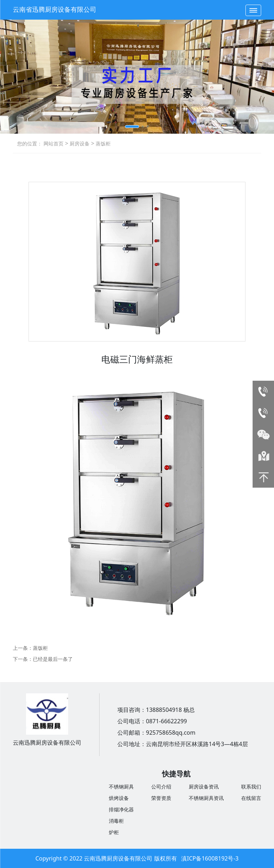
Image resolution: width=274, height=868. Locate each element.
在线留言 (251, 798)
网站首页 (54, 143)
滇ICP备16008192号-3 (210, 858)
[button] (132, 127)
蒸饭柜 (102, 143)
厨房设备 (79, 143)
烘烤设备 (119, 798)
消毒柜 (116, 821)
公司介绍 (161, 787)
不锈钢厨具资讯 (206, 798)
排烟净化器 (121, 809)
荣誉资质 (161, 798)
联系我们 (251, 787)
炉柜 (114, 832)
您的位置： (30, 143)
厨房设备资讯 (204, 787)
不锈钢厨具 (121, 787)
